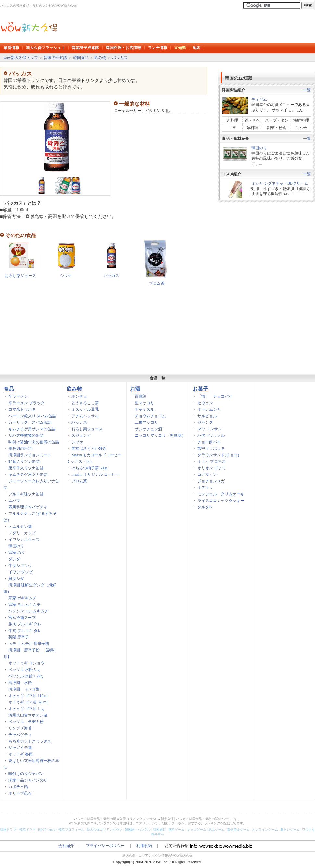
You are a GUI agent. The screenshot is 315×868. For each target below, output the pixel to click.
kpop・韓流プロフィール (67, 829)
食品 (9, 389)
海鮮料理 (301, 120)
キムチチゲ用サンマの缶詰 (32, 429)
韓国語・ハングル (138, 829)
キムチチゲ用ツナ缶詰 (28, 474)
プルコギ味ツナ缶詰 (26, 494)
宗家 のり (17, 553)
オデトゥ (205, 487)
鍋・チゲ (252, 120)
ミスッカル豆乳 (85, 409)
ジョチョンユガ (211, 481)
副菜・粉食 (277, 128)
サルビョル (207, 416)
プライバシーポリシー (105, 846)
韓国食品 (81, 58)
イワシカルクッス (24, 540)
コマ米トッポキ (22, 409)
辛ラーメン (18, 396)
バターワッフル (211, 435)
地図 (196, 48)
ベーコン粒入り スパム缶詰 (32, 416)
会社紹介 (66, 846)
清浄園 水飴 (20, 683)
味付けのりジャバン (26, 774)
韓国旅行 (159, 829)
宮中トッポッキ (211, 448)
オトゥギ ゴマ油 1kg (26, 709)
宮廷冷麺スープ (22, 618)
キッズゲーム (196, 829)
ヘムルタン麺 (20, 527)
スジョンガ (81, 435)
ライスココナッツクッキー (221, 501)
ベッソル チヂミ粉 (26, 722)
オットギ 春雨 (21, 754)
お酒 (135, 389)
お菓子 (200, 389)
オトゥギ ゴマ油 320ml (28, 702)
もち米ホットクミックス (30, 741)
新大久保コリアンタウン (105, 829)
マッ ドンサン (210, 429)
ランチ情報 (157, 48)
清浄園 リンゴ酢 (24, 689)
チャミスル (145, 409)
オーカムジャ (209, 409)
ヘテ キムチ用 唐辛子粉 (29, 644)
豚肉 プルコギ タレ (25, 624)
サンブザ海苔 (20, 728)
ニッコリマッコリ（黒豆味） (160, 435)
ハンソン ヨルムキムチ (28, 611)
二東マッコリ (146, 422)
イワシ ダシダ (21, 572)
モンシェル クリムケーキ (221, 494)
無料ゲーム (176, 829)
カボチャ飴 (18, 787)
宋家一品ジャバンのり (28, 780)
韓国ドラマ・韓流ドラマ (18, 829)
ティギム (259, 100)
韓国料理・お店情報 (123, 48)
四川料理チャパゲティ (28, 507)
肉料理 (234, 120)
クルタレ (205, 507)
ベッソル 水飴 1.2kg (25, 676)
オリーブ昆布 (20, 793)
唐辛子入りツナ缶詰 (26, 468)
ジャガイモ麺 (20, 748)
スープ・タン (277, 120)
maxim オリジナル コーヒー (95, 474)
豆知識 (180, 48)
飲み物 (100, 58)
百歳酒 (141, 396)
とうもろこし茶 (85, 403)
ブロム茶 (157, 283)
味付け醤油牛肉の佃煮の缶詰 (34, 442)
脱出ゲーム (217, 829)
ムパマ (14, 501)
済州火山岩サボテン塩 (28, 715)
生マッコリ (145, 403)
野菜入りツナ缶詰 (24, 461)
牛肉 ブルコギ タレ (25, 631)
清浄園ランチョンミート (30, 455)
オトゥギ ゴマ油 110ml (28, 696)
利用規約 (144, 846)
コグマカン (207, 474)
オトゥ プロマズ (212, 461)
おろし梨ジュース (20, 276)
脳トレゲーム (290, 829)
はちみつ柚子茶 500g (89, 468)
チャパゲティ (20, 735)
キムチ (301, 128)
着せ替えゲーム (238, 829)
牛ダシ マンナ (21, 566)
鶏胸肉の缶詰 (20, 448)
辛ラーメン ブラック (26, 403)
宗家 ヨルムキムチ (25, 605)
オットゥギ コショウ (26, 663)
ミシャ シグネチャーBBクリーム (280, 183)
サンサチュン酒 (148, 429)
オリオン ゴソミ (212, 468)
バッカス (120, 58)
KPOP (42, 829)
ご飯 (232, 128)
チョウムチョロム (150, 416)
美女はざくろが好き (89, 448)
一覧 (307, 90)
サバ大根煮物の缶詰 (26, 435)
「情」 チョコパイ (215, 396)
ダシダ (14, 559)
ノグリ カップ (22, 533)
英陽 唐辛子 (19, 637)
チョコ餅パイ (209, 442)
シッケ (66, 276)
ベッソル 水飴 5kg (24, 670)
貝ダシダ (16, 579)
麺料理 (252, 128)
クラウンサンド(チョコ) (218, 455)
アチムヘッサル (85, 416)
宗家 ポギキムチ (23, 598)
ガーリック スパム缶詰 (30, 422)
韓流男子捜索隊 (85, 48)
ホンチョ (79, 396)
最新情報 (11, 48)
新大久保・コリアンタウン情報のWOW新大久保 (157, 855)
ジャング (205, 422)
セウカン (205, 403)
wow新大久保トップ (21, 58)
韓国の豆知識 (56, 58)
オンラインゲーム (265, 829)
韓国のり (259, 148)
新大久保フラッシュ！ (45, 48)
